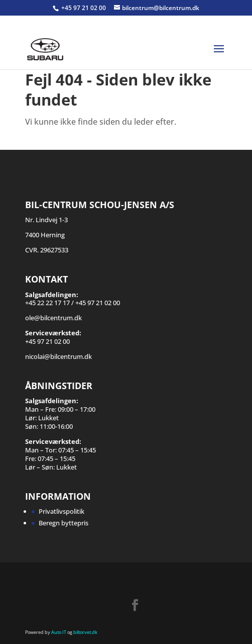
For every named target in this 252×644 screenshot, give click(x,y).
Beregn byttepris (64, 523)
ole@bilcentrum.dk (53, 318)
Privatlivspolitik (61, 511)
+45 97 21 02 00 (84, 8)
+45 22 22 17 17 (47, 303)
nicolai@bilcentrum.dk (58, 356)
